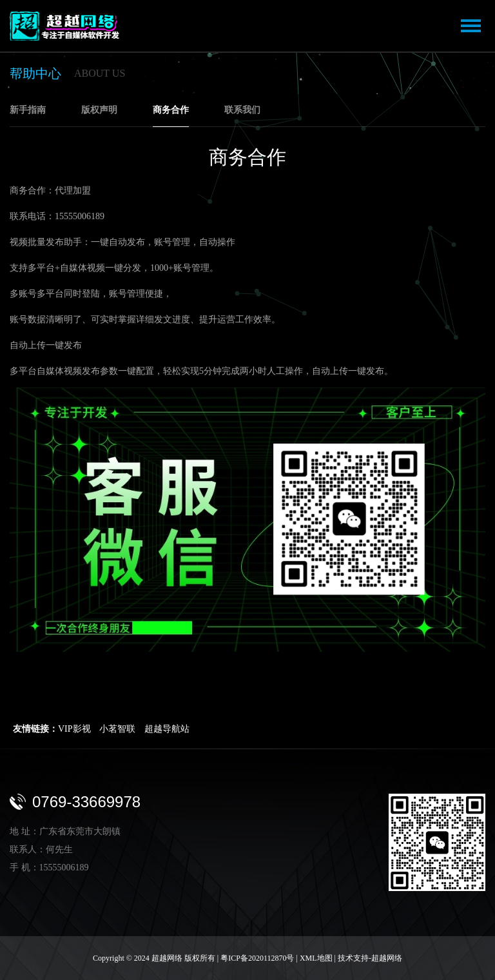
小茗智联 (117, 729)
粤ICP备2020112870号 (257, 958)
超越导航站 (167, 729)
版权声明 (99, 110)
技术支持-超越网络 (370, 958)
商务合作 (171, 110)
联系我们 (242, 110)
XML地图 (316, 958)
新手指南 (28, 110)
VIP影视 (74, 729)
